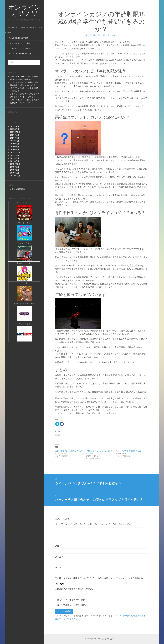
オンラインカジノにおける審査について (22, 48)
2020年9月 (15, 144)
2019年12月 (15, 152)
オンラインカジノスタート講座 (19, 43)
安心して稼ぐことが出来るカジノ (69, 451)
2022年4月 (15, 126)
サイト (58, 568)
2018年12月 (15, 164)
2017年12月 (15, 176)
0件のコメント (113, 35)
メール (59, 557)
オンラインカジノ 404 (110, 639)
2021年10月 (15, 132)
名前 (58, 546)
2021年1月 (15, 141)
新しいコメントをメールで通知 (72, 600)
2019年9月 (15, 155)
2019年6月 (15, 158)
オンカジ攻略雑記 (17, 189)
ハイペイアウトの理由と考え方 (129, 451)
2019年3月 (15, 161)
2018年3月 (15, 173)
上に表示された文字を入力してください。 (75, 589)
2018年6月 (15, 170)
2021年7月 (15, 135)
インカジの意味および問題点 (18, 38)
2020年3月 (15, 150)
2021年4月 (15, 138)
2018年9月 (15, 167)
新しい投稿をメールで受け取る (72, 605)
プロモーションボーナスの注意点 (20, 54)
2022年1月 (15, 129)
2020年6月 (15, 147)
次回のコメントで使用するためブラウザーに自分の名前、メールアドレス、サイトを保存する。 (101, 578)
